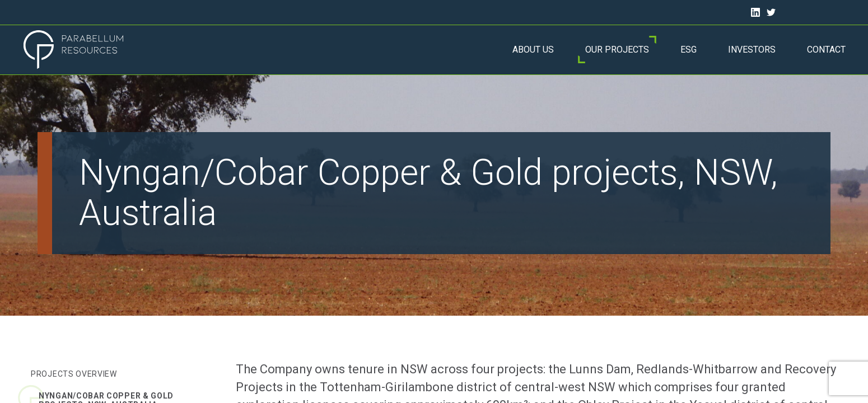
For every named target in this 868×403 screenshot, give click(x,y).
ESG (689, 50)
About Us (533, 50)
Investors (752, 50)
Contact (826, 50)
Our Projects (617, 50)
